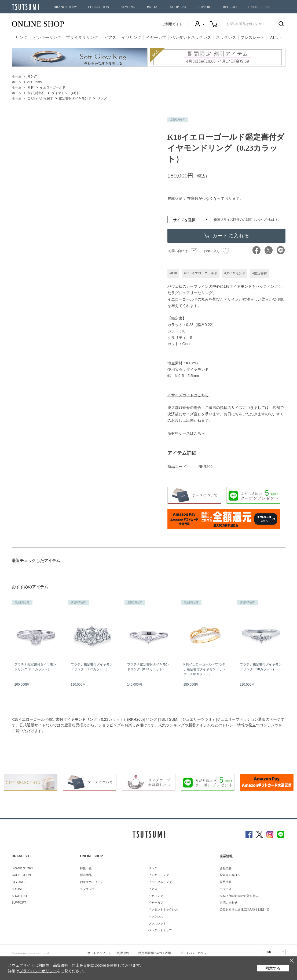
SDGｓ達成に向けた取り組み (239, 896)
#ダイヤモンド (235, 273)
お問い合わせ (178, 251)
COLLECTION (99, 7)
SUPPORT (205, 7)
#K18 (173, 273)
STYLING (128, 7)
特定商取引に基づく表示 (155, 953)
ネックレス (226, 38)
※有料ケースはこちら (186, 433)
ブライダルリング (82, 38)
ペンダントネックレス (191, 38)
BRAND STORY (65, 7)
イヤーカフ (156, 38)
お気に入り (216, 251)
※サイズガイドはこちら (188, 395)
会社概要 (226, 868)
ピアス (110, 38)
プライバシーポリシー (195, 953)
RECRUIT (230, 7)
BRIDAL (153, 7)
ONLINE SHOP (259, 7)
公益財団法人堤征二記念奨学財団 (242, 909)
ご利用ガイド (172, 24)
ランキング (87, 889)
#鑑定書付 (260, 273)
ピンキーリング (47, 38)
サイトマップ (96, 953)
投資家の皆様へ (230, 875)
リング (21, 38)
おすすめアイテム (92, 882)
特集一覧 (86, 868)
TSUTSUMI (25, 7)
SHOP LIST (178, 7)
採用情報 (226, 882)
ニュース (226, 889)
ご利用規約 (122, 953)
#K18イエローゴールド (201, 273)
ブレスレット (252, 38)
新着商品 (86, 875)
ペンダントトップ (160, 930)
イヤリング (131, 38)
